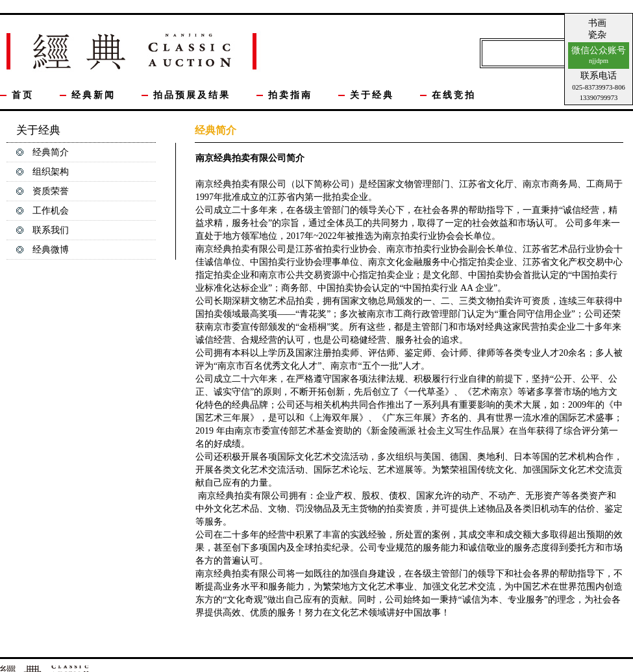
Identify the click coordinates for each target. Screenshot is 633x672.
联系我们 (51, 230)
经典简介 (51, 152)
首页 (23, 95)
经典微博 (51, 250)
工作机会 (51, 211)
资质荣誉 (51, 191)
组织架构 (51, 172)
